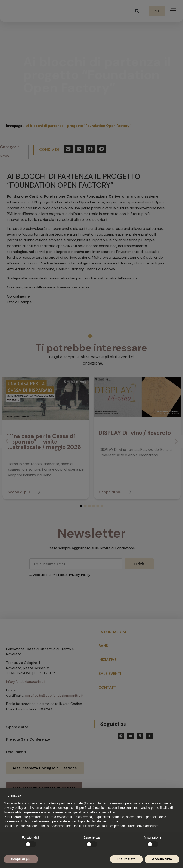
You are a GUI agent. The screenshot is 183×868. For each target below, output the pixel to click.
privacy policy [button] (13, 808)
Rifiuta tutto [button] (127, 859)
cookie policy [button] (105, 812)
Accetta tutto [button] (162, 859)
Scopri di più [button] (21, 859)
